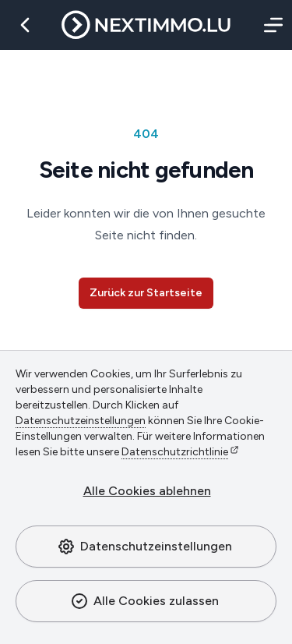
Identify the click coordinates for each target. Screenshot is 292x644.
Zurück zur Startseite (146, 293)
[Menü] (270, 25)
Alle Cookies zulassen (144, 601)
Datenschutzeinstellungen (144, 547)
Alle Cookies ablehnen (147, 491)
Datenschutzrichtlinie (175, 452)
